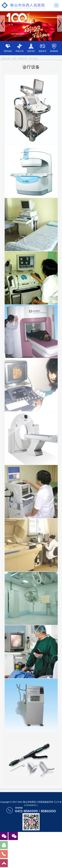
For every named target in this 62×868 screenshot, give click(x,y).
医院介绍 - (24, 58)
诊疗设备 (33, 58)
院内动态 (8, 51)
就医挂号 (42, 51)
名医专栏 (31, 51)
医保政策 (54, 51)
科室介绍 (20, 51)
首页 (15, 58)
